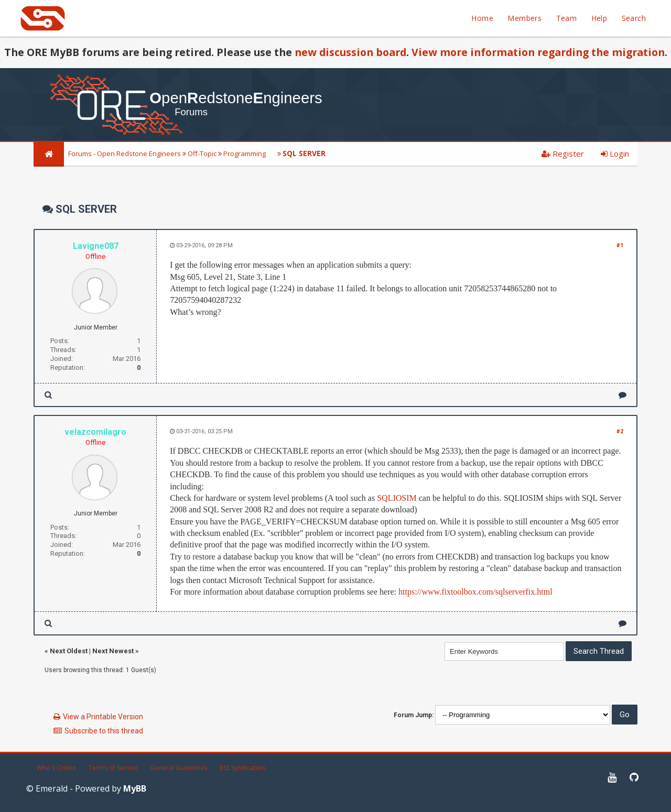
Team (567, 18)
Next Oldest (69, 651)
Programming (245, 153)
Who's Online (56, 768)
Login (615, 153)
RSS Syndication (242, 768)
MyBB (135, 788)
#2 (620, 431)
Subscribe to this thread (104, 731)
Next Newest (113, 651)
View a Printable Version (103, 717)
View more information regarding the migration (538, 52)
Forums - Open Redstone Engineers (125, 153)
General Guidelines (179, 768)
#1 (620, 245)
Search (634, 18)
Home (482, 18)
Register (563, 153)
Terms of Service (113, 768)
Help (599, 18)
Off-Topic (202, 153)
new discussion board (350, 52)
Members (524, 18)
